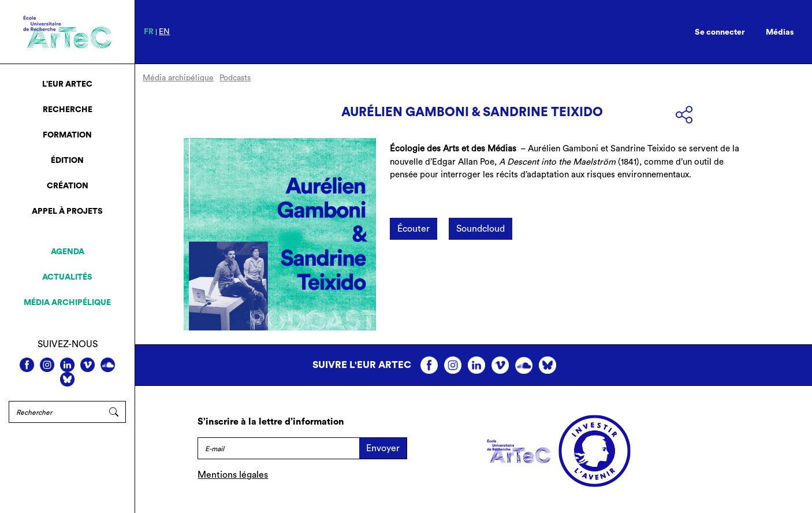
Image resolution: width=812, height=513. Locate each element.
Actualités (67, 277)
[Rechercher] (55, 412)
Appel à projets (67, 211)
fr (149, 32)
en (164, 32)
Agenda (68, 252)
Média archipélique (67, 303)
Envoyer (383, 448)
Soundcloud (481, 229)
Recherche (68, 110)
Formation (67, 135)
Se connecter (720, 32)
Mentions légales (233, 475)
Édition (67, 161)
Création (68, 186)
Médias (780, 32)
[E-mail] (278, 448)
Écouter (414, 229)
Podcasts (235, 78)
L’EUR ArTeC (67, 84)
